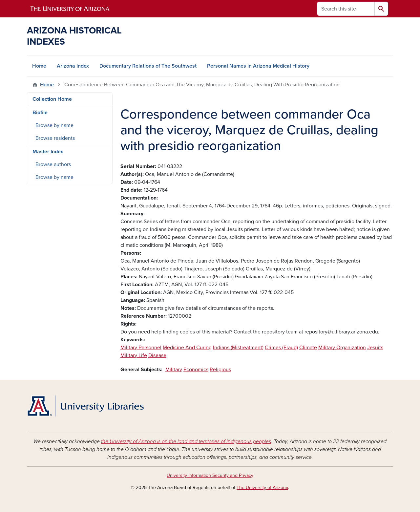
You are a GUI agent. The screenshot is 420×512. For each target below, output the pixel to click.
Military (174, 370)
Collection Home (52, 99)
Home (39, 66)
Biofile (40, 113)
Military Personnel (141, 348)
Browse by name (54, 125)
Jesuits (375, 348)
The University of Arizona (262, 488)
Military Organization (342, 348)
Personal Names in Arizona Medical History (258, 66)
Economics (196, 370)
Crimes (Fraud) (281, 348)
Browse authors (53, 164)
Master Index (48, 152)
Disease (157, 355)
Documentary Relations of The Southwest (148, 66)
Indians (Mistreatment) (238, 348)
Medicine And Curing (187, 348)
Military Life (134, 355)
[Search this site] (346, 9)
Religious (220, 370)
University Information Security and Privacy (210, 475)
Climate (308, 348)
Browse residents (55, 138)
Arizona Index (73, 66)
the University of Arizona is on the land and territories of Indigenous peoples (186, 441)
